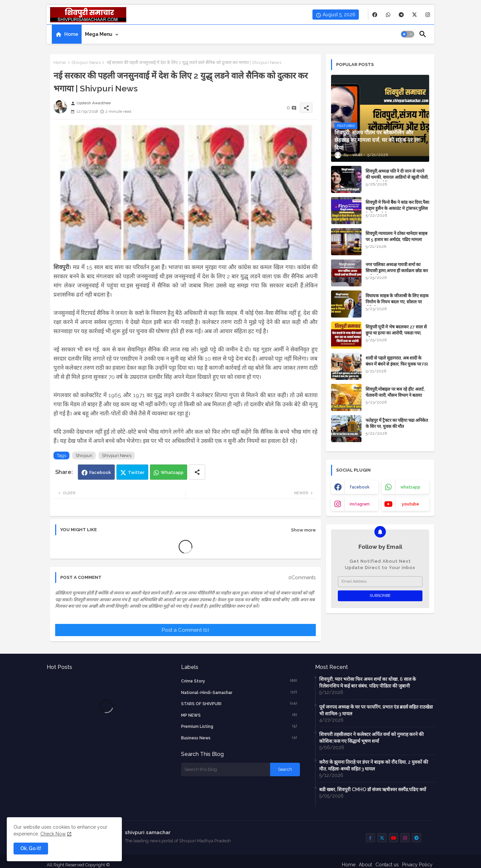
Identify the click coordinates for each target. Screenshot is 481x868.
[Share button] (197, 472)
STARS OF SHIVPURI (239, 703)
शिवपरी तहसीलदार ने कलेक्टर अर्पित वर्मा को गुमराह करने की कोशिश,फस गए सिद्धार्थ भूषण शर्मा (371, 738)
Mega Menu (99, 34)
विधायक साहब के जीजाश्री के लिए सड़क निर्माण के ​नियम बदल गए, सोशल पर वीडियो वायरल (397, 302)
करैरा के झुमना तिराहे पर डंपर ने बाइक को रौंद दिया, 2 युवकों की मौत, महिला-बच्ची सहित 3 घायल (374, 765)
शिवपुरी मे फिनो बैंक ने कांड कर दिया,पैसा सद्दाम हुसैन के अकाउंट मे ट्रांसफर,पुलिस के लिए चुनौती (397, 208)
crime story (239, 681)
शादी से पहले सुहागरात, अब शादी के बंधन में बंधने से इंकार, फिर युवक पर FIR (397, 361)
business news (239, 738)
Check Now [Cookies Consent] (53, 834)
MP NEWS (239, 715)
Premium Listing (239, 726)
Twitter (136, 472)
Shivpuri (84, 455)
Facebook (100, 472)
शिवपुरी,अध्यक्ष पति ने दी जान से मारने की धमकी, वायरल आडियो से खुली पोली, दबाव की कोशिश (397, 177)
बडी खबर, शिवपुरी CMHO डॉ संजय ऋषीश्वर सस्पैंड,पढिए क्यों (373, 789)
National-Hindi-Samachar (239, 692)
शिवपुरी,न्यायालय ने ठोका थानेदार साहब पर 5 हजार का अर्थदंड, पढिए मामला (396, 236)
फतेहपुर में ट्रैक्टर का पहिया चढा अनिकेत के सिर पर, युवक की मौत (397, 423)
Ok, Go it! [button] (31, 848)
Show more (303, 530)
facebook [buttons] (360, 487)
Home (71, 34)
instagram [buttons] (360, 504)
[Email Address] (380, 582)
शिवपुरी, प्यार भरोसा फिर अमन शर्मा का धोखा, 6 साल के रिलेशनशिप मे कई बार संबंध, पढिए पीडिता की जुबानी (368, 682)
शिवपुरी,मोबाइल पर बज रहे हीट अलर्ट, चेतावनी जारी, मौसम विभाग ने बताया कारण (395, 395)
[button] (408, 34)
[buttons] (375, 15)
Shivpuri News (86, 62)
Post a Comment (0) (185, 630)
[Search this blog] (226, 769)
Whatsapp (172, 472)
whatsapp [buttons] (410, 487)
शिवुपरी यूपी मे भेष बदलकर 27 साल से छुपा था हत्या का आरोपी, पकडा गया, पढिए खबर (396, 333)
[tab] (67, 34)
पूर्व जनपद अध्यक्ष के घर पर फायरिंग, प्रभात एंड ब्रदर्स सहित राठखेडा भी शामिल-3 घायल (376, 710)
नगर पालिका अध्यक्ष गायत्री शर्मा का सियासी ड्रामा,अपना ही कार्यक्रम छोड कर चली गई (397, 271)
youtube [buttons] (410, 504)
